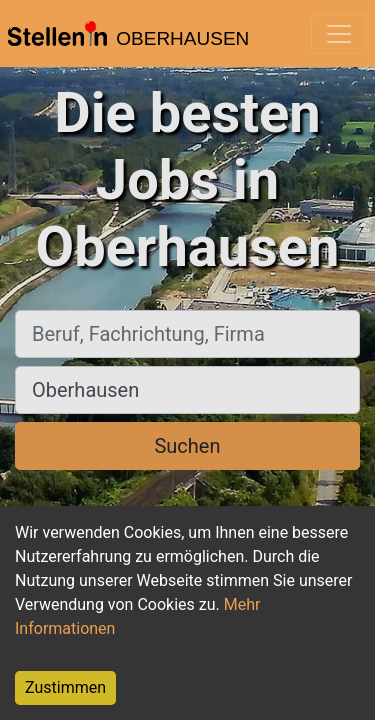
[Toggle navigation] (339, 34)
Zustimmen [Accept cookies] (65, 687)
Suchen (187, 446)
